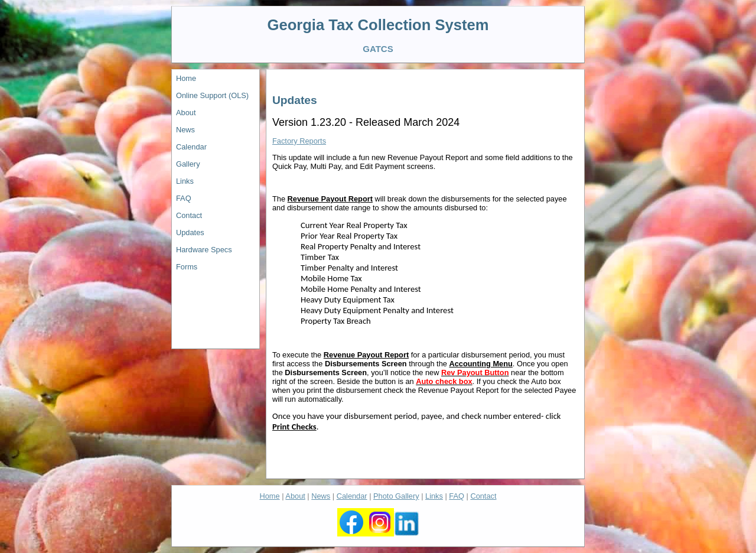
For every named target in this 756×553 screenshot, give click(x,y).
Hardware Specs (204, 250)
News (185, 130)
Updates (190, 232)
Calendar (191, 147)
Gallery (188, 164)
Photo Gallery (396, 496)
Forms (187, 267)
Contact (189, 215)
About (186, 113)
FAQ (184, 198)
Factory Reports (299, 141)
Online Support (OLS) (212, 95)
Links (185, 181)
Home (186, 78)
